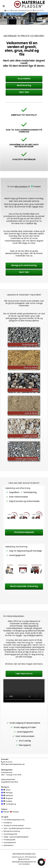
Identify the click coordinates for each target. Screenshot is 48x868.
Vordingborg (11, 804)
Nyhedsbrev (9, 845)
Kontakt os (8, 823)
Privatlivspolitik (9, 840)
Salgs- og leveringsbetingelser (16, 837)
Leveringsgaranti (17, 555)
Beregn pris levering (12, 831)
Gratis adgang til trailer (25, 727)
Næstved (9, 795)
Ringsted (9, 798)
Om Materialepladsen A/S (14, 820)
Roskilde (9, 801)
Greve (8, 790)
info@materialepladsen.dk (21, 10)
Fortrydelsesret (10, 843)
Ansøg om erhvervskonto (14, 825)
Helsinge (9, 793)
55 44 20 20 (38, 10)
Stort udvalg (25, 741)
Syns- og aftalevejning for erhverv (17, 828)
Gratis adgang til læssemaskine (25, 723)
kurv (7, 10)
